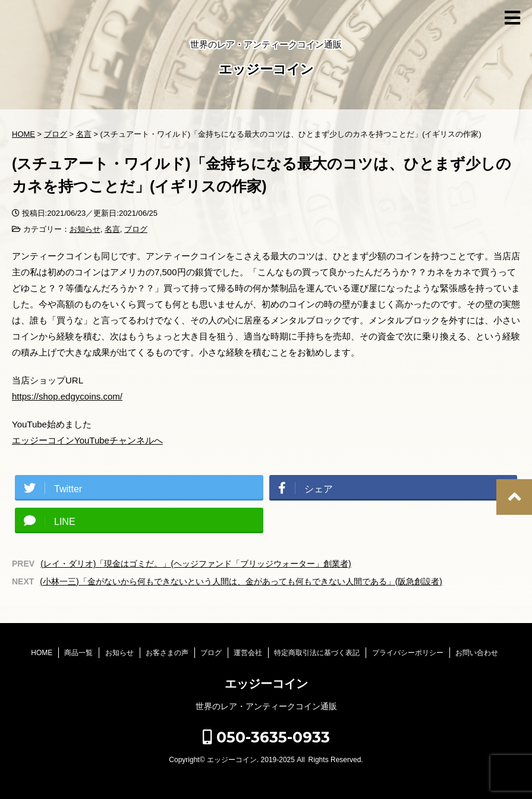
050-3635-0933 (266, 737)
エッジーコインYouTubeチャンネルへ (87, 440)
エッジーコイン (266, 70)
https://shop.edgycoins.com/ (67, 396)
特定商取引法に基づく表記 (317, 653)
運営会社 (248, 653)
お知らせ (85, 229)
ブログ (136, 229)
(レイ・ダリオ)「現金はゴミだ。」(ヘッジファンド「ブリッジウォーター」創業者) (196, 564)
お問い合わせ (477, 653)
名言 (112, 229)
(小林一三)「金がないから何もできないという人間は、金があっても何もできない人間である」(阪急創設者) (241, 581)
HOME (42, 653)
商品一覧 (78, 653)
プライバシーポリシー (408, 653)
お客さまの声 (167, 653)
